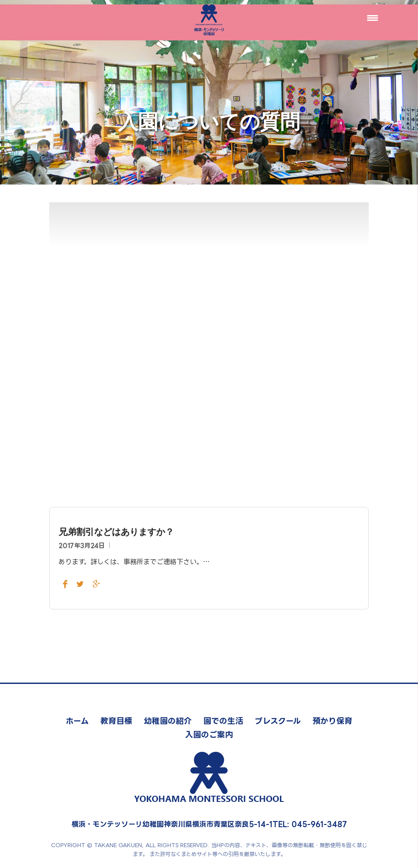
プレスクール (278, 721)
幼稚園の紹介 (168, 721)
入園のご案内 (209, 734)
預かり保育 (332, 721)
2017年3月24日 (82, 545)
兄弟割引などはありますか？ (116, 532)
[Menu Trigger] (373, 18)
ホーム (77, 721)
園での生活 (223, 721)
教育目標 (116, 721)
